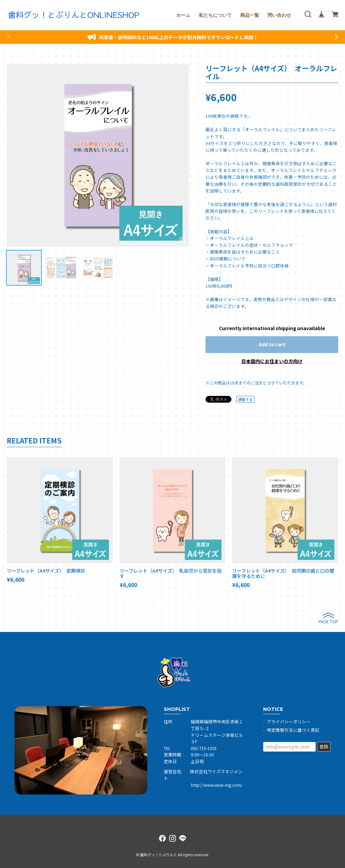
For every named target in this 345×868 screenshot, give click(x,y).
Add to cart (272, 344)
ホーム (183, 15)
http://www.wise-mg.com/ (217, 785)
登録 (324, 746)
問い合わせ (279, 15)
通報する (245, 399)
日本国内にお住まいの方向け (272, 361)
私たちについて (215, 15)
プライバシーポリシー (289, 721)
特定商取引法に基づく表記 (293, 730)
